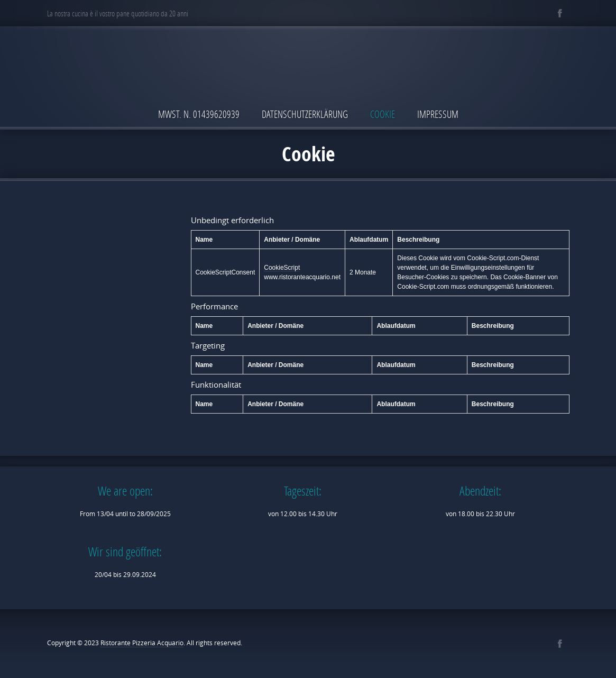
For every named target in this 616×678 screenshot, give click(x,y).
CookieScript (282, 268)
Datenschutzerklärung (305, 114)
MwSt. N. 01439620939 (199, 114)
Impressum (438, 114)
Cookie (383, 114)
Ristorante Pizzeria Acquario (142, 643)
